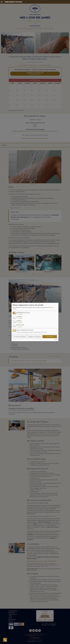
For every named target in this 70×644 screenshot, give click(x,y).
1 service (19, 319)
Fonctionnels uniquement (20, 337)
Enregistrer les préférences (35, 337)
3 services (20, 314)
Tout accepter (50, 337)
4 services (20, 323)
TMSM (56, 340)
